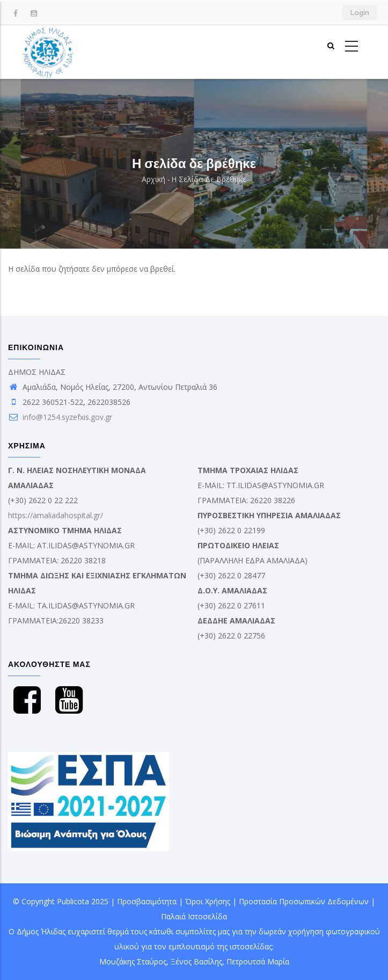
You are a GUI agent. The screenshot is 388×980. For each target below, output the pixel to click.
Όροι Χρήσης (208, 901)
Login (360, 13)
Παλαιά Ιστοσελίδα (194, 916)
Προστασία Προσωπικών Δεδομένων (304, 901)
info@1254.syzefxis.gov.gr (60, 417)
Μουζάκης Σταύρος (133, 961)
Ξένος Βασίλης (196, 961)
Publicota (73, 901)
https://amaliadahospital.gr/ (56, 515)
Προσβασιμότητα (147, 901)
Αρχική (153, 179)
